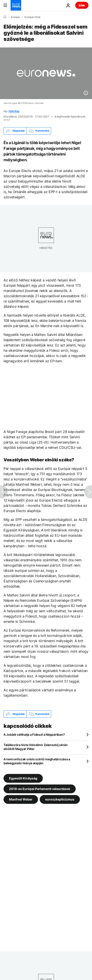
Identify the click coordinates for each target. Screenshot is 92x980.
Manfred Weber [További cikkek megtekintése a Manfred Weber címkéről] (21, 799)
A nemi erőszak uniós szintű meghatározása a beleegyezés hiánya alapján (37, 761)
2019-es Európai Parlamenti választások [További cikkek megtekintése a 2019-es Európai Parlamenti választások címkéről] (40, 789)
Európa (15, 17)
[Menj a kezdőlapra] (16, 5)
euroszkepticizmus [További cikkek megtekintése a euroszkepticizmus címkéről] (60, 799)
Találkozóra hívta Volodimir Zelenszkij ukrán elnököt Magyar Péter (36, 747)
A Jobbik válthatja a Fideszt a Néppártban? (34, 735)
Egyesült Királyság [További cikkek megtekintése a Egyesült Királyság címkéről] (23, 778)
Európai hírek (33, 17)
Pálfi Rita (14, 111)
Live (82, 5)
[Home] (5, 17)
